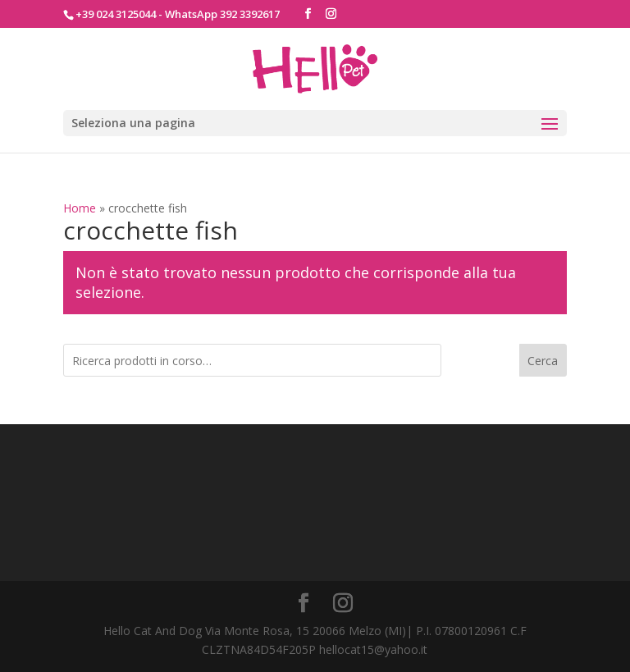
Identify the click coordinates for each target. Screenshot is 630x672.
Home (80, 208)
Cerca (543, 361)
